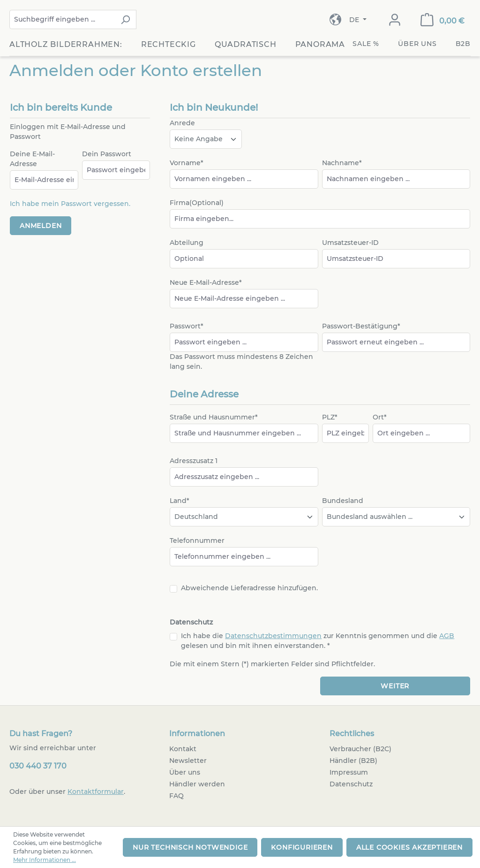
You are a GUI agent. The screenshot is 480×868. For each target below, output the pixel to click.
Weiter (395, 686)
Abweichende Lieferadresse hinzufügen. (249, 588)
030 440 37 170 (38, 766)
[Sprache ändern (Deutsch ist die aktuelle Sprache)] (358, 20)
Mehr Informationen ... (45, 860)
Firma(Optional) (197, 203)
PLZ (330, 417)
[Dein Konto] (395, 20)
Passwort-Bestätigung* (361, 326)
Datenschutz (351, 784)
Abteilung (187, 243)
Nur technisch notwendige (190, 847)
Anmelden (41, 226)
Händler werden (197, 784)
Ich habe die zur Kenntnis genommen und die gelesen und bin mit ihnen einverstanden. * (318, 641)
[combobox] (62, 19)
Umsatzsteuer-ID (350, 243)
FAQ (176, 796)
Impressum (349, 772)
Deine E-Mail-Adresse (32, 159)
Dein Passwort (107, 154)
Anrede (182, 123)
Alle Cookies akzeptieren (409, 847)
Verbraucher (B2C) (360, 749)
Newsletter (188, 761)
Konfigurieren (302, 847)
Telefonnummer (197, 541)
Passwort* (187, 326)
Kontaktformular (96, 792)
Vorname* (187, 163)
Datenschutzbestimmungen (273, 636)
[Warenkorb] (442, 20)
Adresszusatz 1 (194, 461)
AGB (447, 636)
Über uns (185, 772)
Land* (180, 501)
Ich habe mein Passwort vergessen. (70, 204)
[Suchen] (125, 19)
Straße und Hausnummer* (214, 417)
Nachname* (342, 163)
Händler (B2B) (353, 761)
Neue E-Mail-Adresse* (206, 282)
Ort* (380, 417)
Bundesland (343, 501)
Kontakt (183, 749)
